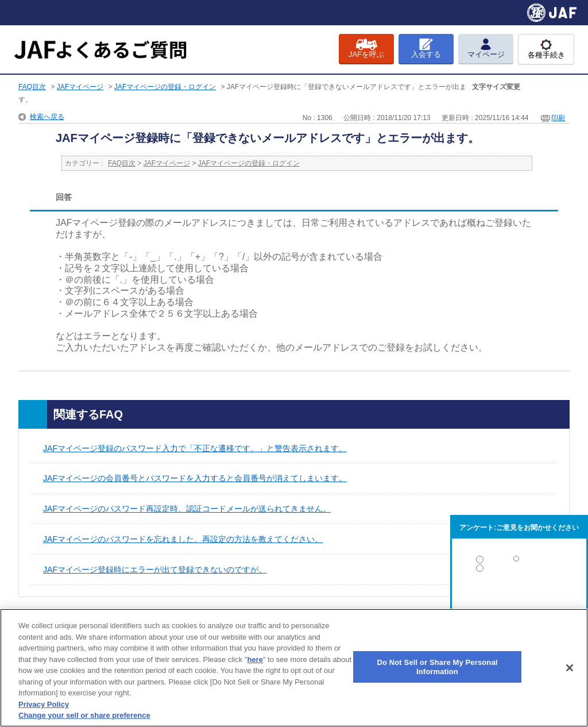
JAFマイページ (80, 87)
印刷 (558, 118)
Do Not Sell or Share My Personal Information (437, 667)
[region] (294, 668)
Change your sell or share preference (84, 715)
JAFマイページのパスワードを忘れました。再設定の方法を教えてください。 (183, 539)
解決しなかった (519, 600)
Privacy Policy (44, 704)
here (255, 659)
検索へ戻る (47, 117)
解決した (519, 562)
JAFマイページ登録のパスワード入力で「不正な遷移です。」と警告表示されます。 (195, 448)
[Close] (570, 668)
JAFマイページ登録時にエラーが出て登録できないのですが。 (155, 570)
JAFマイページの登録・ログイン (165, 87)
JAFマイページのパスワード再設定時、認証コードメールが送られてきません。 (187, 509)
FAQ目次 (32, 87)
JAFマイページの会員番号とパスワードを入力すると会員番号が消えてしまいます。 (195, 478)
